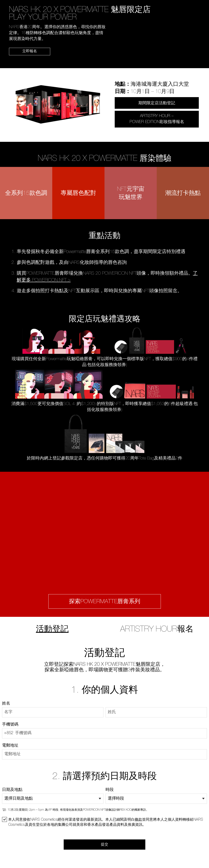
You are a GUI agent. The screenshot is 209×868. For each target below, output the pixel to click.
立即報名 (30, 51)
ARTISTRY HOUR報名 (157, 630)
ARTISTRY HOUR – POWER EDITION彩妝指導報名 (157, 119)
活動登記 (52, 630)
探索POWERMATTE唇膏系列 (105, 602)
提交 (104, 845)
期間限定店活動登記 (157, 103)
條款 (138, 820)
